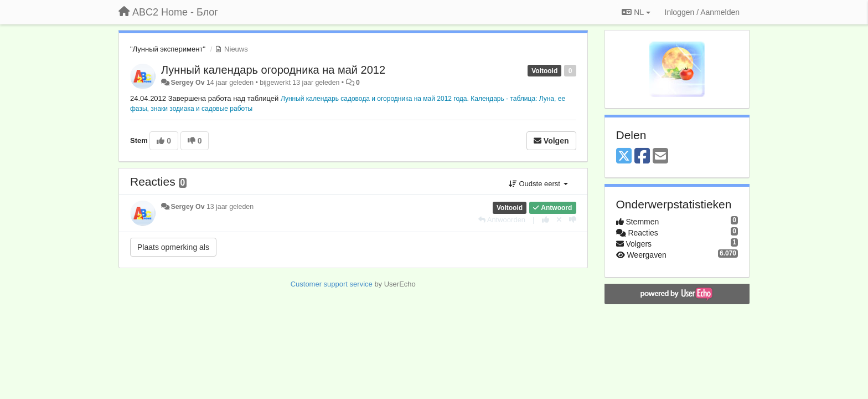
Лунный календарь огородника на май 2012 (273, 70)
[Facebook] (642, 157)
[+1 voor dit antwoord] (546, 220)
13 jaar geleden (230, 207)
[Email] (660, 157)
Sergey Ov (187, 83)
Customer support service (332, 284)
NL (636, 12)
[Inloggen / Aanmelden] (702, 12)
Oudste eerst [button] (538, 184)
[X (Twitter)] (624, 157)
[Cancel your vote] (559, 220)
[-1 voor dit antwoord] (573, 220)
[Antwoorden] (502, 220)
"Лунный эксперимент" (168, 49)
